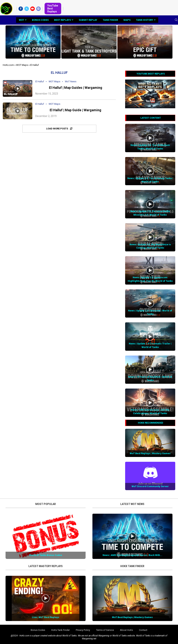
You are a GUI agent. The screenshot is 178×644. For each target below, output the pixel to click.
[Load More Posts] (59, 129)
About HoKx (126, 630)
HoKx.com (8, 65)
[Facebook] (21, 9)
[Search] (176, 20)
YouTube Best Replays (53, 9)
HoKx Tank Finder (60, 630)
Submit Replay (88, 20)
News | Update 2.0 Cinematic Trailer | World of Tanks (150, 345)
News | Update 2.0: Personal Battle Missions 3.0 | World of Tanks (150, 213)
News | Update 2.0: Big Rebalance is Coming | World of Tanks (150, 246)
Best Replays (62, 20)
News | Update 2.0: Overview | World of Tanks (150, 312)
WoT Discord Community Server (150, 486)
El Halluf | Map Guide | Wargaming (76, 110)
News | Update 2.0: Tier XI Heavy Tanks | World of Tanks (150, 180)
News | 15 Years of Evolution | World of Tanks (150, 378)
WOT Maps (22, 65)
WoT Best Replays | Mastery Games (150, 453)
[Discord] (38, 9)
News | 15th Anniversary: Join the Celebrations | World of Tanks (150, 411)
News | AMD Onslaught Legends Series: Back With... (132, 555)
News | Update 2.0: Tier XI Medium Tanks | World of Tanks (150, 147)
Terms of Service (105, 630)
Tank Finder (110, 20)
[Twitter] (27, 9)
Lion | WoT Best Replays (46, 617)
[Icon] (18, 88)
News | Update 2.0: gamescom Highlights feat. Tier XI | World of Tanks (150, 279)
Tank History (145, 20)
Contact (143, 630)
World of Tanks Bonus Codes (46, 555)
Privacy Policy (83, 630)
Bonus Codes (40, 20)
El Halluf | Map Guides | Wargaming (76, 88)
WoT (21, 20)
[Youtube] (33, 9)
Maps (127, 20)
